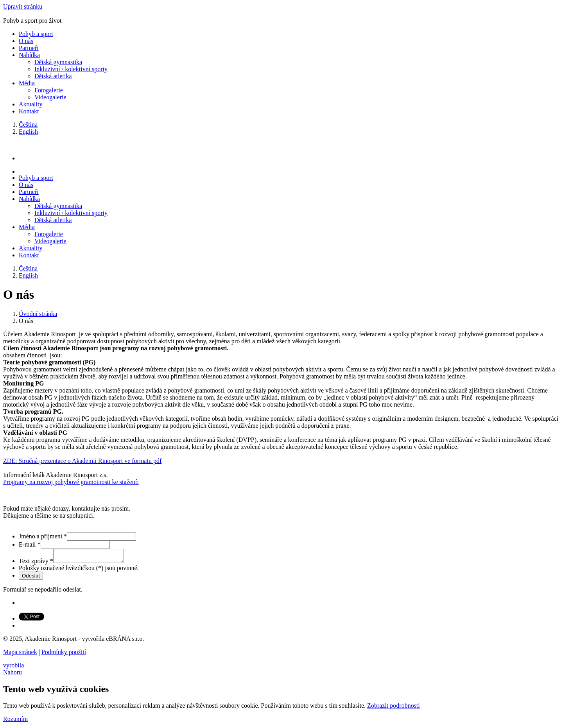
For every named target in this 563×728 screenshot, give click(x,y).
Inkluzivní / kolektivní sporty (71, 69)
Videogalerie (50, 97)
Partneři (29, 48)
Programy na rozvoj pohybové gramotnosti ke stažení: (71, 482)
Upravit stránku (23, 6)
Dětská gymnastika (58, 62)
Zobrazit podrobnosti (394, 708)
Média (27, 83)
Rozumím (15, 721)
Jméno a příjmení (43, 536)
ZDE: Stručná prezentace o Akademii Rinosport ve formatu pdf (82, 461)
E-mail (30, 544)
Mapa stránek (20, 654)
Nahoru (13, 675)
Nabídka (29, 55)
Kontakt (29, 111)
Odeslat (31, 578)
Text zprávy (36, 563)
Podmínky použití (64, 654)
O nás (26, 41)
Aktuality (30, 104)
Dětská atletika (53, 76)
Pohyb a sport (36, 34)
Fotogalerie (49, 90)
